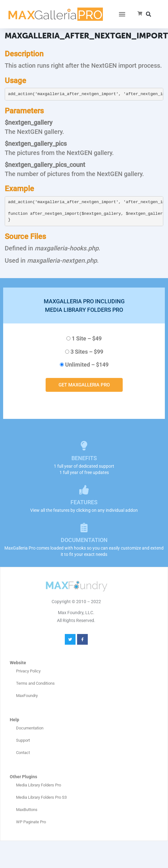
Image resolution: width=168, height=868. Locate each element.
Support (23, 740)
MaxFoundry (27, 696)
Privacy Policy (28, 671)
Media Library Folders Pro (39, 785)
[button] (122, 14)
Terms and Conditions (35, 683)
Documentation (30, 728)
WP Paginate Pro (31, 822)
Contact (23, 753)
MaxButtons (27, 810)
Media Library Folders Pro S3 (41, 797)
